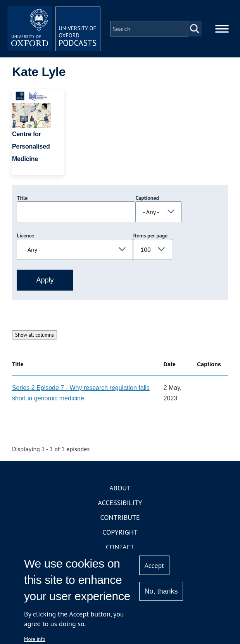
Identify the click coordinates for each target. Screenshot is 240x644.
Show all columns (35, 335)
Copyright (120, 532)
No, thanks (161, 591)
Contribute (120, 517)
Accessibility (120, 503)
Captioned (147, 198)
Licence (25, 235)
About (120, 488)
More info (35, 639)
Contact (120, 547)
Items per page (150, 235)
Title (22, 198)
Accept (155, 565)
